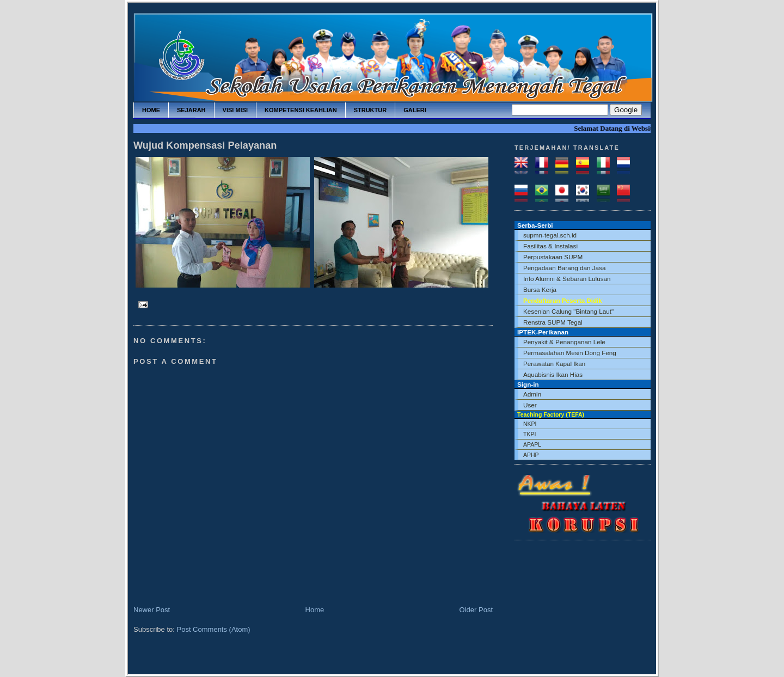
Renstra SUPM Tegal (553, 322)
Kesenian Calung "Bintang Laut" (568, 311)
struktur (370, 110)
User (530, 405)
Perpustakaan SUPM (553, 257)
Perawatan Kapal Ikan (554, 364)
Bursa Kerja (540, 289)
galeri (415, 110)
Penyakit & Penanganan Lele (564, 342)
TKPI (529, 434)
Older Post (476, 610)
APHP (531, 455)
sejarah (191, 110)
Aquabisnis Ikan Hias (553, 374)
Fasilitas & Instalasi (550, 246)
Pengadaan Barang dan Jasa (564, 268)
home (151, 110)
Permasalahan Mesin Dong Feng (570, 353)
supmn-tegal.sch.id (550, 235)
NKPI (530, 424)
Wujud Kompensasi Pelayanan (205, 145)
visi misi (235, 110)
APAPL (532, 444)
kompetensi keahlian (301, 110)
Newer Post (152, 610)
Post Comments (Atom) (214, 629)
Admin (532, 394)
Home (315, 610)
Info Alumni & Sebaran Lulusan (567, 279)
